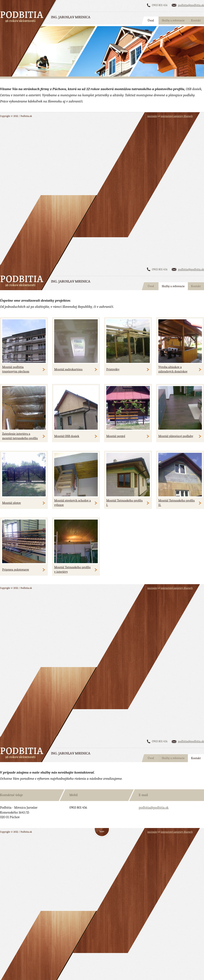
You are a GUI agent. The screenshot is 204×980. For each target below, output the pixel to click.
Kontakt (196, 21)
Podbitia (22, 14)
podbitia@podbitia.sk (191, 5)
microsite (152, 116)
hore (102, 831)
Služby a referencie (173, 21)
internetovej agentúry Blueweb (177, 116)
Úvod (151, 21)
